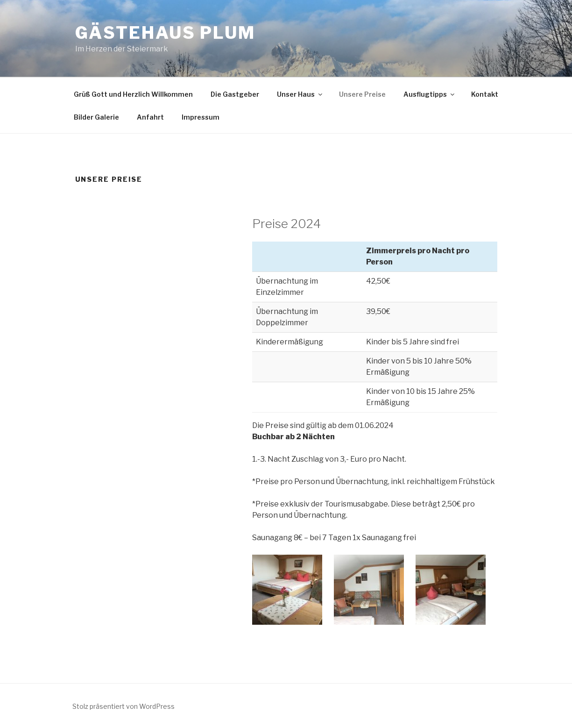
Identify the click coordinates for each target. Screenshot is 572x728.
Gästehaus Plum (165, 33)
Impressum (201, 117)
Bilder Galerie (96, 117)
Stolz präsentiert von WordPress (124, 706)
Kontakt (485, 94)
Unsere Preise (362, 94)
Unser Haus (300, 94)
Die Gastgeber (235, 94)
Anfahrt (150, 117)
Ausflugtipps (430, 94)
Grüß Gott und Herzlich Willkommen (133, 94)
